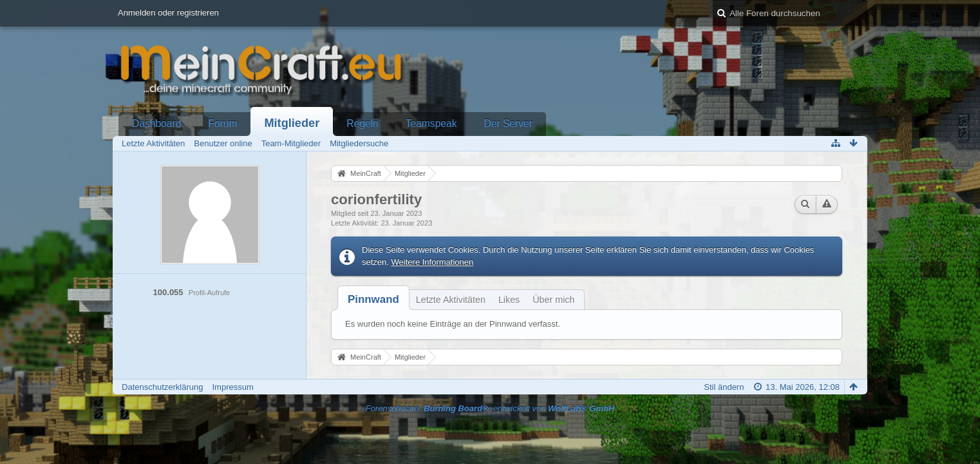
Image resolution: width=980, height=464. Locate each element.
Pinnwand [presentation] (373, 299)
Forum (222, 123)
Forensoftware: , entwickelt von (490, 408)
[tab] (373, 299)
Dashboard (156, 123)
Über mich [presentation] (553, 300)
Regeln (362, 123)
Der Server (508, 123)
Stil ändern (724, 387)
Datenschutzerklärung (162, 387)
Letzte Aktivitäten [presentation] (451, 300)
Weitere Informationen (433, 262)
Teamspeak (431, 123)
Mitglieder (292, 123)
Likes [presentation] (509, 300)
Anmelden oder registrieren (168, 13)
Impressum (233, 387)
